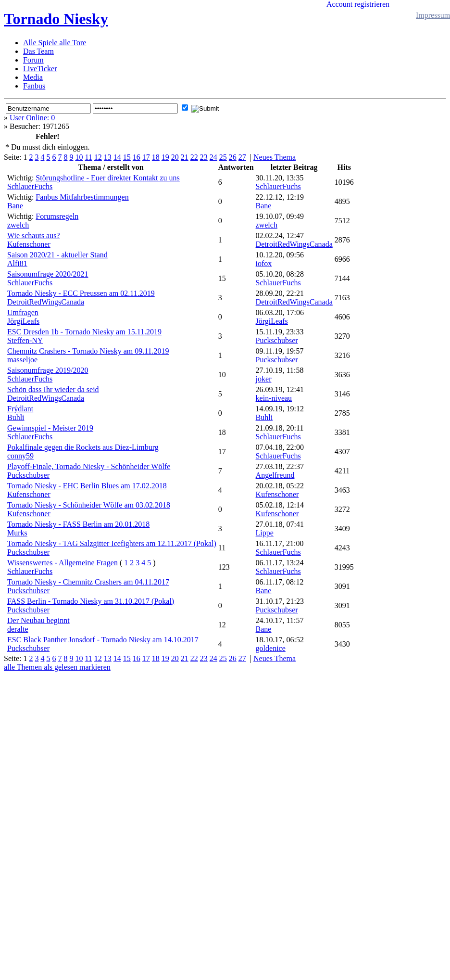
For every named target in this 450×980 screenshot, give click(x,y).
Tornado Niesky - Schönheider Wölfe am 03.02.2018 (89, 505)
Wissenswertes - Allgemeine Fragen (62, 563)
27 (242, 157)
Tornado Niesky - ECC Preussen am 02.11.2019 (81, 293)
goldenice (271, 648)
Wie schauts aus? (34, 235)
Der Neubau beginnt (38, 620)
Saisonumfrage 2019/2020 (48, 370)
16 (137, 157)
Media (33, 77)
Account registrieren (358, 4)
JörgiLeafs (23, 321)
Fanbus (34, 86)
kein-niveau (274, 398)
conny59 (20, 456)
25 (223, 157)
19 (165, 157)
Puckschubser (277, 340)
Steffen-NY (25, 340)
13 (108, 157)
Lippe (265, 533)
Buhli (16, 417)
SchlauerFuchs (30, 186)
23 (204, 157)
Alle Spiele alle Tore (55, 43)
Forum (33, 60)
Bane (15, 206)
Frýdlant (20, 409)
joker (264, 379)
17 (146, 157)
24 (213, 157)
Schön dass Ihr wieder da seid (53, 389)
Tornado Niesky (56, 19)
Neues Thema (275, 157)
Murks (17, 533)
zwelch (18, 225)
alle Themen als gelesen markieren (57, 667)
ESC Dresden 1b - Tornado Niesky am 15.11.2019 (84, 332)
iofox (264, 263)
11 (88, 157)
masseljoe (22, 360)
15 (127, 157)
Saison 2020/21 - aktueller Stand (57, 255)
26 (233, 157)
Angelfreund (275, 475)
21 (185, 157)
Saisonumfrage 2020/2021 (48, 274)
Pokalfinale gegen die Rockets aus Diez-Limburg (83, 447)
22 (194, 157)
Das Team (38, 51)
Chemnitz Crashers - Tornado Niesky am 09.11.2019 (88, 351)
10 (79, 157)
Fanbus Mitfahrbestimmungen (82, 197)
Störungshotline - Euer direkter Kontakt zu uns (108, 178)
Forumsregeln (57, 216)
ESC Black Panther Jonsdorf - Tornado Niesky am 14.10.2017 (103, 640)
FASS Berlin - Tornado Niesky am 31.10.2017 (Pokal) (91, 601)
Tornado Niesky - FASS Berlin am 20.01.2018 (78, 524)
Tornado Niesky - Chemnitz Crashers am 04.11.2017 (88, 582)
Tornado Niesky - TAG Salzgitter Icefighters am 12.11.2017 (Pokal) (112, 543)
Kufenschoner (29, 244)
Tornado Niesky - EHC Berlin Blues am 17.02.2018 (87, 486)
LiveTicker (40, 69)
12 (98, 157)
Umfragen (23, 312)
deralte (18, 629)
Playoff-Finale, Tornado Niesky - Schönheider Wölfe (89, 466)
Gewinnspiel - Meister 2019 (50, 428)
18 (156, 157)
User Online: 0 (32, 118)
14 (117, 157)
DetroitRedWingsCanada (294, 244)
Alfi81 (17, 263)
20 (175, 157)
